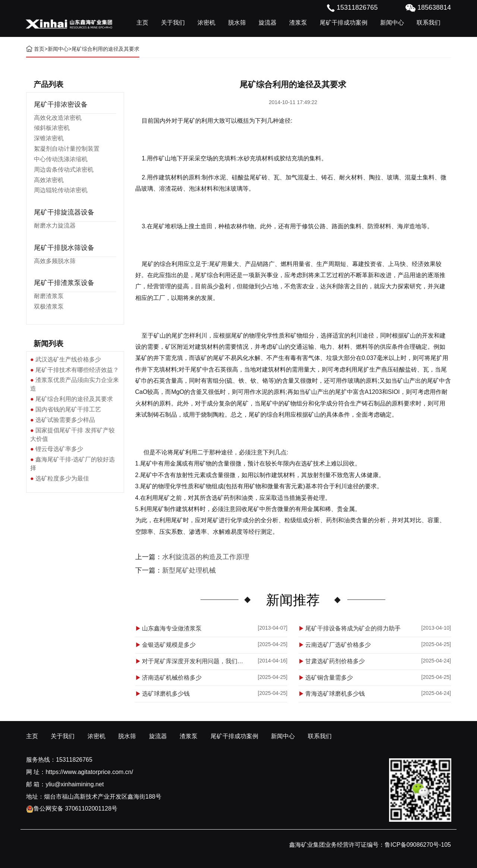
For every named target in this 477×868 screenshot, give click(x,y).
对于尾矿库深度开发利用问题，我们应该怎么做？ (195, 661)
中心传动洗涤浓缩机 (61, 159)
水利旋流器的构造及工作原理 (206, 557)
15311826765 (74, 760)
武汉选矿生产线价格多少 (68, 359)
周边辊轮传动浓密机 (61, 190)
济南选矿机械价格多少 (172, 678)
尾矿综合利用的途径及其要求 (74, 399)
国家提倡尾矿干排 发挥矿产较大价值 (72, 435)
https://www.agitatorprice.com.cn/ (89, 772)
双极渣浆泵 (49, 306)
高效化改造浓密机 (58, 118)
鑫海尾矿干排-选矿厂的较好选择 (72, 464)
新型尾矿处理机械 (189, 570)
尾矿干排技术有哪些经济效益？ (77, 370)
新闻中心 (392, 23)
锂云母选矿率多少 (59, 449)
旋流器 (268, 23)
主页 (142, 23)
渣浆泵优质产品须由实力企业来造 (75, 384)
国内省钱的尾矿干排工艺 (68, 409)
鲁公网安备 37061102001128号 (72, 809)
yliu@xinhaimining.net (75, 784)
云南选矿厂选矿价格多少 (338, 645)
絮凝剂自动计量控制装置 (67, 149)
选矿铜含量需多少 (329, 678)
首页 (39, 49)
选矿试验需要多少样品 (65, 420)
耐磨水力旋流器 (55, 225)
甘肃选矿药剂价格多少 (335, 661)
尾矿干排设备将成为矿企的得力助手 (353, 628)
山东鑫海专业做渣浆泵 (172, 628)
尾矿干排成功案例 (344, 23)
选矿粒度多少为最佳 (62, 478)
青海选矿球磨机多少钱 (335, 694)
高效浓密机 (49, 180)
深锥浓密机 (49, 138)
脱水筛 (237, 23)
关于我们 (173, 23)
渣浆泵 (298, 23)
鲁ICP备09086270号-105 (418, 845)
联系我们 (429, 23)
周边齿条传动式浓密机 (64, 170)
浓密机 (206, 23)
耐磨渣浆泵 (49, 296)
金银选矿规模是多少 (169, 645)
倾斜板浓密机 (52, 128)
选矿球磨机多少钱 (166, 694)
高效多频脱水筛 (55, 261)
